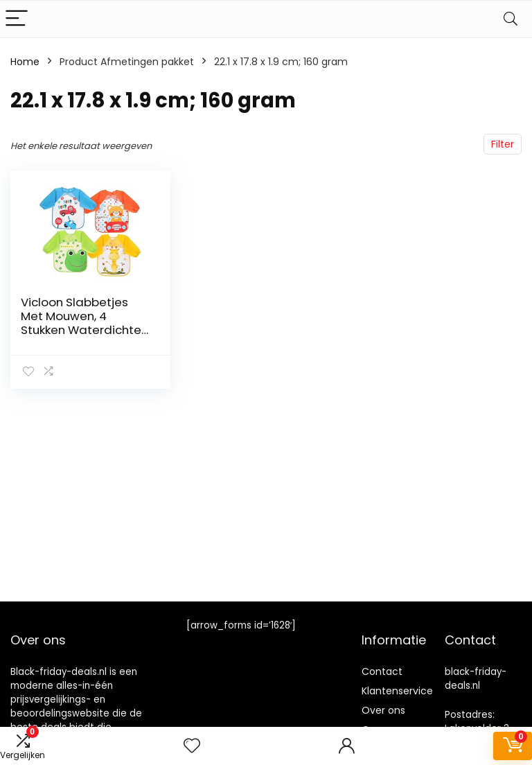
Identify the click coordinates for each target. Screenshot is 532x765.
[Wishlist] (192, 746)
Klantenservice (397, 691)
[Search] (511, 19)
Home (25, 62)
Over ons (383, 710)
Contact (382, 671)
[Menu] (17, 19)
